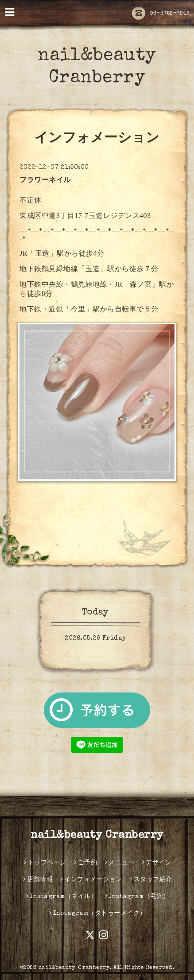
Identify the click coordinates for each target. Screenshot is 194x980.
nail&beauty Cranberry (97, 836)
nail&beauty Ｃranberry (74, 968)
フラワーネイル (45, 181)
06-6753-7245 (161, 14)
